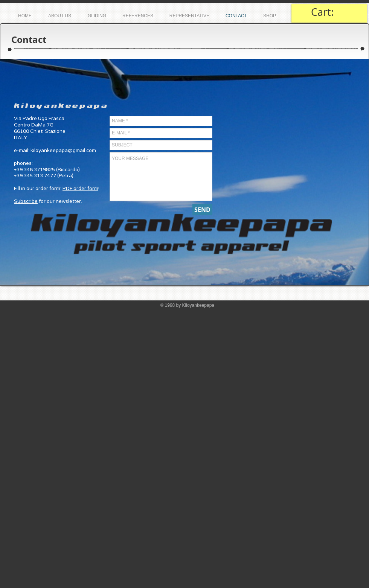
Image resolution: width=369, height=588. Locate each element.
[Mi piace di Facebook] (317, 40)
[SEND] (202, 210)
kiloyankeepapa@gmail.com (63, 151)
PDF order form (80, 189)
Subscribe (26, 201)
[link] (329, 12)
